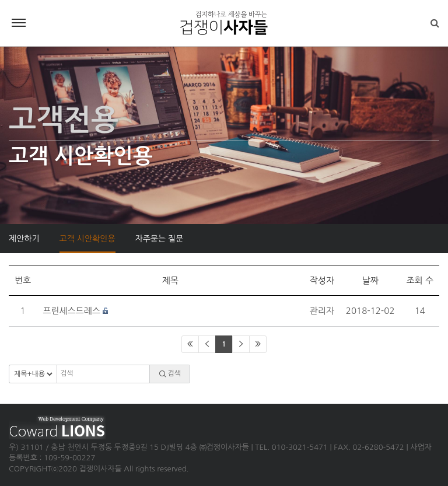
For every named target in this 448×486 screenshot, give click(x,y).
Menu (19, 23)
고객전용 (64, 120)
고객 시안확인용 (87, 239)
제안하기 (24, 239)
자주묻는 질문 (160, 239)
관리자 (322, 311)
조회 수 (420, 280)
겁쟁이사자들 (224, 23)
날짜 (370, 280)
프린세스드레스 (71, 311)
